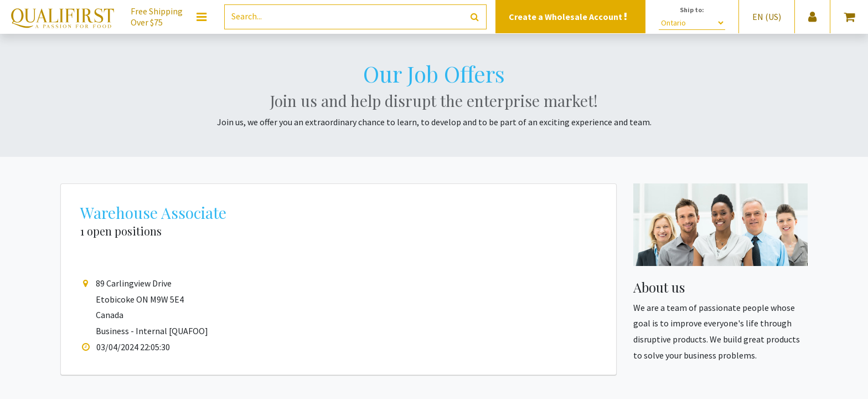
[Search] (475, 17)
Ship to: (692, 10)
